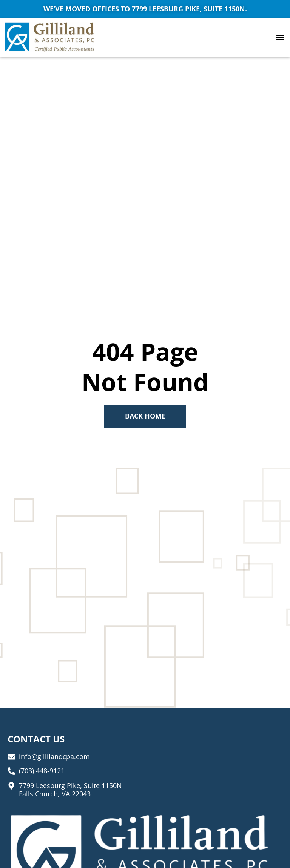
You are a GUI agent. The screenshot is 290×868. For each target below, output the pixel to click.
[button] (280, 37)
